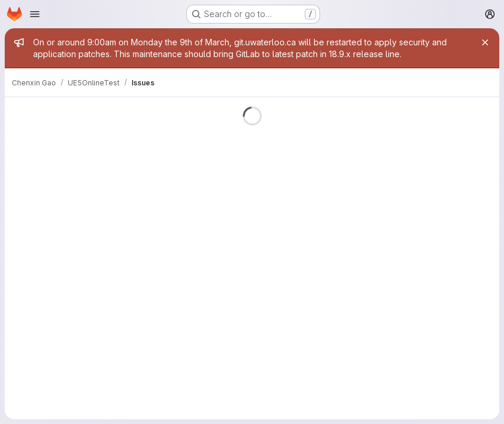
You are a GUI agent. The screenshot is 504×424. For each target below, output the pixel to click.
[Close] (485, 42)
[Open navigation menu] (35, 14)
